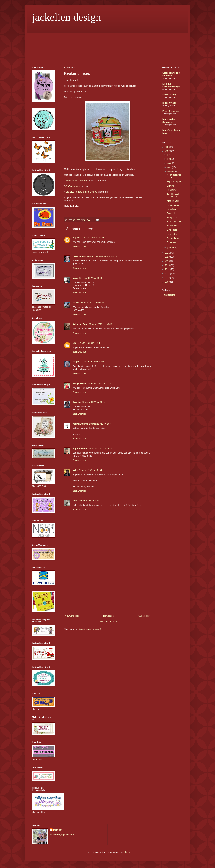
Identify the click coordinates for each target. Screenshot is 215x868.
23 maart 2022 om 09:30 (92, 303)
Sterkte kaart (173, 238)
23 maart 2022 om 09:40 (100, 324)
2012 (168, 278)
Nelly (75, 470)
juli (169, 155)
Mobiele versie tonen (108, 622)
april (170, 167)
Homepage (108, 616)
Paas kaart (172, 209)
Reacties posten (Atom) (90, 629)
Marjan (76, 362)
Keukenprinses (174, 205)
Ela (74, 343)
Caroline (77, 402)
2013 (168, 274)
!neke (75, 278)
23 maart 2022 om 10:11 (88, 343)
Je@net (76, 238)
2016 (168, 261)
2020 (168, 257)
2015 (168, 265)
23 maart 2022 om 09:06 (91, 278)
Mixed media (173, 201)
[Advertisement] (107, 588)
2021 (168, 253)
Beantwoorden (79, 246)
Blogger (127, 852)
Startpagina (170, 295)
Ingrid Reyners (80, 449)
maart (170, 171)
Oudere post (144, 616)
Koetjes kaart (173, 218)
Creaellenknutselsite (83, 256)
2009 (168, 282)
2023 (168, 147)
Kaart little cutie (174, 222)
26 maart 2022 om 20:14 (90, 501)
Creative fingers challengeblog (81, 192)
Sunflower (172, 190)
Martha (76, 303)
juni (169, 159)
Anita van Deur (80, 324)
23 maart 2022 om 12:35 (99, 383)
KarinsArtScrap (80, 424)
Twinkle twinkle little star (174, 195)
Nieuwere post (72, 616)
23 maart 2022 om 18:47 (101, 424)
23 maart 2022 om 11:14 (93, 362)
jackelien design (67, 17)
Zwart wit (171, 213)
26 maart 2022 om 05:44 (90, 470)
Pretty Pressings (171, 111)
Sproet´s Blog (169, 95)
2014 (168, 269)
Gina (75, 501)
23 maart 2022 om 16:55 (94, 402)
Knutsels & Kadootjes (77, 181)
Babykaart (172, 242)
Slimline (171, 186)
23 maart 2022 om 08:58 (106, 256)
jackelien (58, 830)
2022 (168, 151)
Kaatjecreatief (80, 383)
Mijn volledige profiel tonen (62, 834)
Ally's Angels (72, 186)
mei (169, 163)
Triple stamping (174, 182)
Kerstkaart (172, 226)
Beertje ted (172, 234)
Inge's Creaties (170, 103)
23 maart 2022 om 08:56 (93, 238)
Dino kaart (172, 230)
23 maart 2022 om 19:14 (100, 449)
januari (171, 248)
